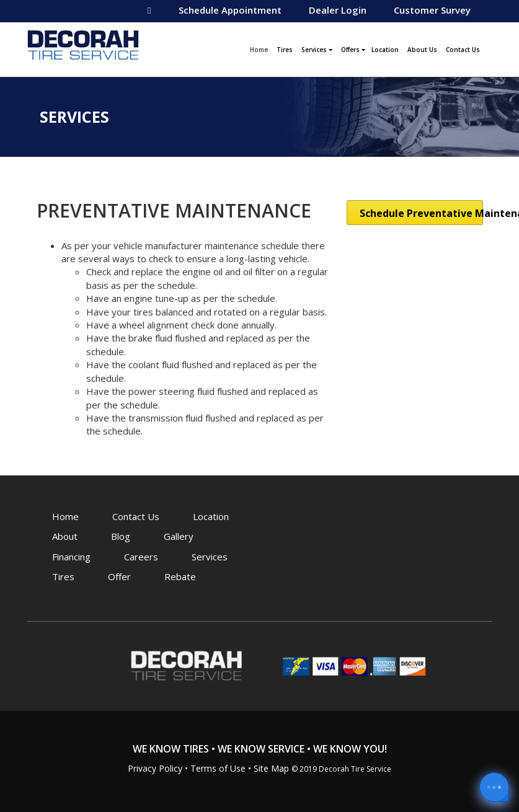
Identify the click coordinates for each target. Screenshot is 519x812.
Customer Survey (432, 10)
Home (260, 48)
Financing (71, 557)
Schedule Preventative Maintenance (421, 213)
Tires (285, 50)
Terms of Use (218, 768)
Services (317, 50)
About (65, 536)
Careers (141, 557)
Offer (119, 576)
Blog (121, 536)
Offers (353, 50)
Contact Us (463, 50)
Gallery (179, 536)
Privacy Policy (155, 768)
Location (385, 50)
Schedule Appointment (230, 10)
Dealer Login (338, 10)
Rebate (180, 576)
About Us (422, 50)
